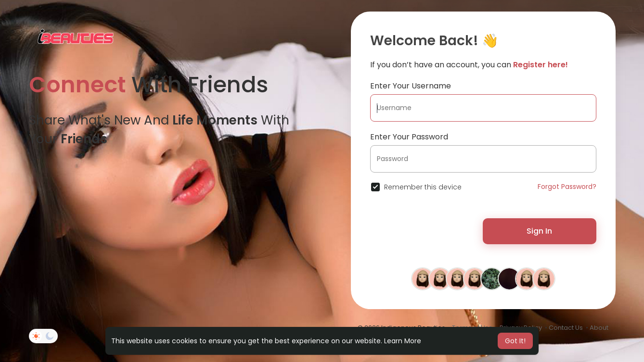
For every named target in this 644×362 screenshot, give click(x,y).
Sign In (539, 231)
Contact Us (566, 328)
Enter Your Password (409, 137)
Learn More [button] (403, 341)
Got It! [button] (515, 341)
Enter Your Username (411, 86)
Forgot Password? (567, 187)
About (599, 328)
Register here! (541, 65)
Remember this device (423, 187)
